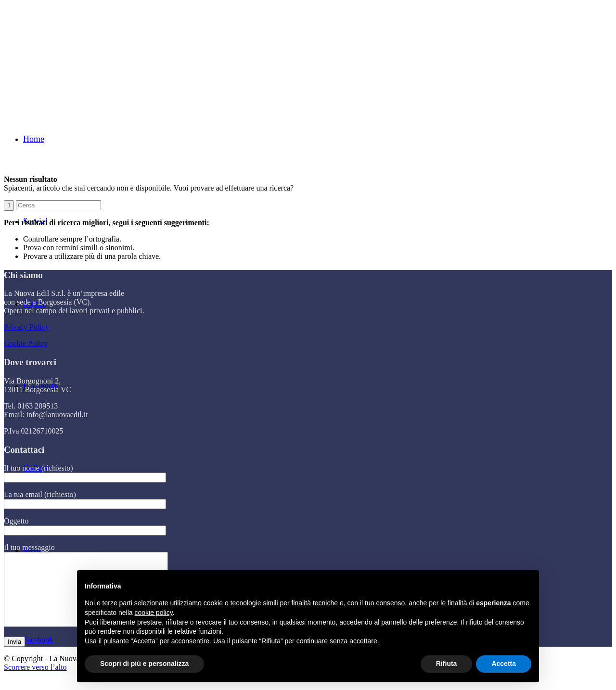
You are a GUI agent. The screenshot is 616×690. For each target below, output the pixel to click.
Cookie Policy (26, 343)
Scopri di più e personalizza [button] (144, 664)
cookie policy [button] (154, 613)
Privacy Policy (26, 327)
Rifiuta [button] (447, 664)
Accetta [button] (504, 664)
